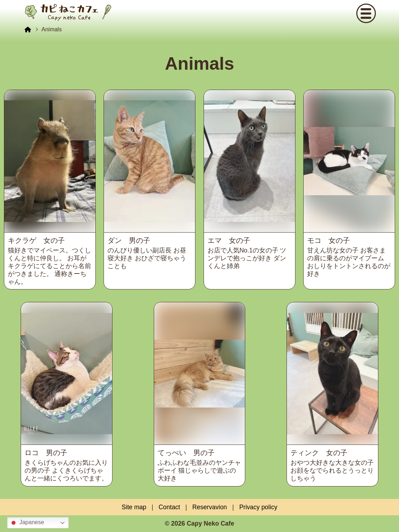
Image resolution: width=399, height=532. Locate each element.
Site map (134, 507)
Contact (169, 507)
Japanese (27, 523)
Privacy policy (258, 507)
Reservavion (209, 507)
